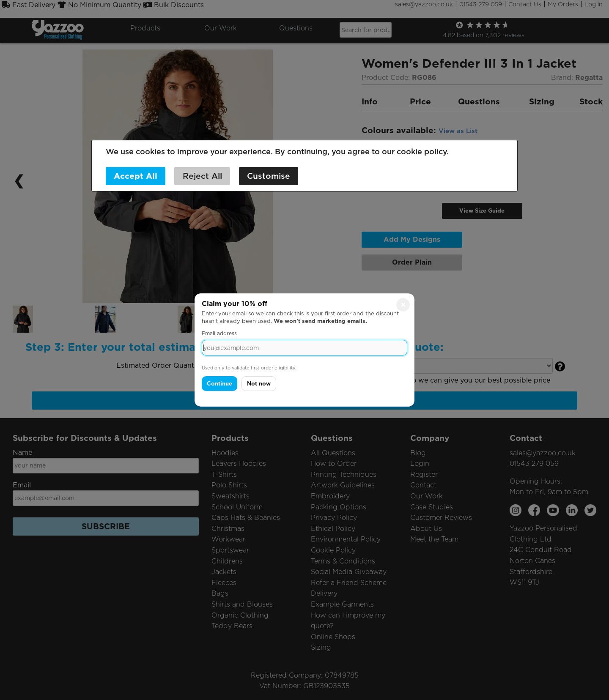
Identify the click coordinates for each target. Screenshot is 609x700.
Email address (219, 333)
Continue (219, 384)
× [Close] (403, 305)
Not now (259, 384)
